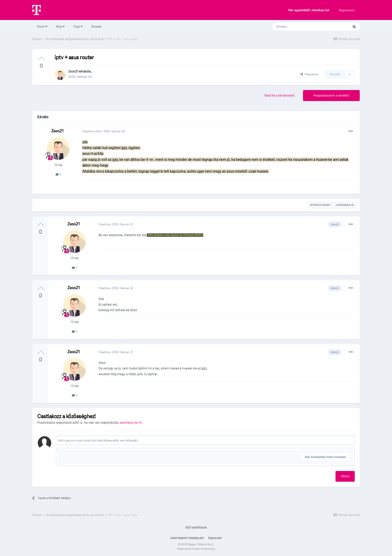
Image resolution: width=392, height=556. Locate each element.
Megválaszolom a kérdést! (331, 96)
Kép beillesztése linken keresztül (325, 457)
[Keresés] (306, 27)
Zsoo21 (73, 72)
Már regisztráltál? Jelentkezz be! (309, 10)
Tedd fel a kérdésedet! (279, 96)
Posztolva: (116, 224)
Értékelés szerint (320, 205)
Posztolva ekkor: (104, 131)
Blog (60, 26)
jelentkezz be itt (131, 423)
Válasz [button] (345, 476)
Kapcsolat (215, 538)
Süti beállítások (196, 527)
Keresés (96, 26)
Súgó (78, 26)
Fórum (42, 26)
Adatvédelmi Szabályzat (187, 538)
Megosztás (309, 74)
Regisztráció (347, 10)
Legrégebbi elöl (345, 205)
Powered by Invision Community (196, 549)
